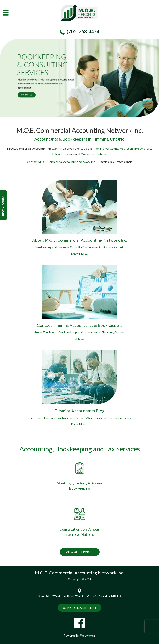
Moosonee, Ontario (93, 154)
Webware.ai (88, 635)
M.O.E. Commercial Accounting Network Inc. (79, 573)
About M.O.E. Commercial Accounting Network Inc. (80, 240)
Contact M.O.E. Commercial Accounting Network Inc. (61, 162)
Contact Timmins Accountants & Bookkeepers (80, 325)
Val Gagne (112, 149)
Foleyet (57, 154)
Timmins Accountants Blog (80, 411)
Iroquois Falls (143, 149)
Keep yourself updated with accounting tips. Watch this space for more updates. (80, 422)
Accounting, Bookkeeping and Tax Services (80, 449)
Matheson (126, 149)
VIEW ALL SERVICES (80, 552)
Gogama (69, 154)
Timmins (98, 149)
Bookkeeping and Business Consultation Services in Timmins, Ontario (79, 251)
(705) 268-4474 (83, 31)
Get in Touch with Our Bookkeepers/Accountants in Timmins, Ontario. (80, 336)
